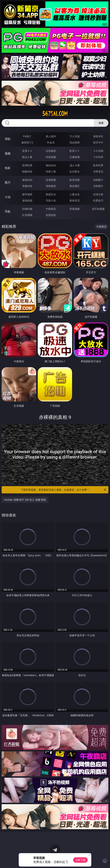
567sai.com (55, 114)
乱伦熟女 (75, 171)
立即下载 (80, 860)
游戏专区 (98, 136)
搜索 (101, 123)
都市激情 (27, 194)
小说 (8, 197)
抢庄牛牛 (98, 142)
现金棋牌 (75, 142)
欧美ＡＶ (75, 151)
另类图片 (98, 186)
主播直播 (75, 157)
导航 (8, 211)
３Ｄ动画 (98, 151)
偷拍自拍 (51, 165)
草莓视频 (75, 209)
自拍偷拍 (51, 151)
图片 (8, 182)
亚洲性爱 (27, 165)
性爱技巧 (98, 200)
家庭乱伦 (51, 194)
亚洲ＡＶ (27, 151)
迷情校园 (27, 200)
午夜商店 (51, 209)
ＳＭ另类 (98, 157)
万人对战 (75, 136)
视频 (8, 153)
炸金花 (51, 142)
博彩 (8, 139)
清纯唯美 (51, 186)
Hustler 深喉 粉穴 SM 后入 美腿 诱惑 (25, 500)
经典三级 (51, 171)
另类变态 (98, 171)
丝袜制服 (51, 157)
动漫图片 (98, 180)
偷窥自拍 (27, 180)
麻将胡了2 (27, 142)
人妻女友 (75, 194)
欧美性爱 (98, 165)
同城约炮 (27, 209)
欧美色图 (75, 180)
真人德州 (51, 136)
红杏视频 (27, 215)
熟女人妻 (27, 157)
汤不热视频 (98, 209)
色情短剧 (51, 215)
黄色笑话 (75, 200)
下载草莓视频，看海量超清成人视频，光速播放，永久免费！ (64, 490)
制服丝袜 (27, 171)
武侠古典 (98, 194)
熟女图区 (75, 186)
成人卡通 (75, 165)
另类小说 (51, 200)
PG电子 (27, 136)
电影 (8, 168)
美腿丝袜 (27, 186)
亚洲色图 (51, 180)
